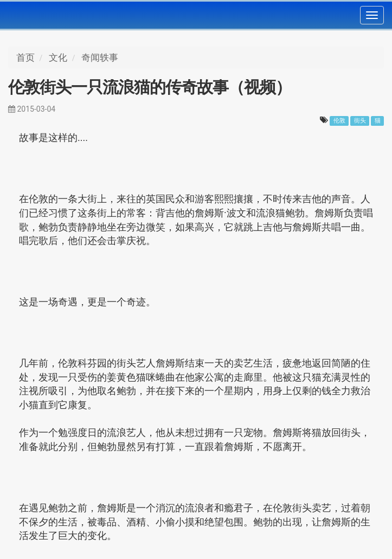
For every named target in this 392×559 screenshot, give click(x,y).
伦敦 (339, 121)
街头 (360, 121)
